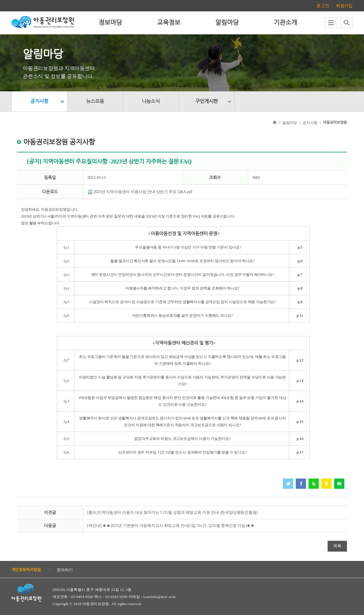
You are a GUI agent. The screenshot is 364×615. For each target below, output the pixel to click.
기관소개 (285, 23)
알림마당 (227, 23)
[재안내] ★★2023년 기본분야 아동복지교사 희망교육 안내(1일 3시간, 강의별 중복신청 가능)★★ (171, 526)
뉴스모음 (95, 101)
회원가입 (344, 6)
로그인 (323, 6)
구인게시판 (207, 101)
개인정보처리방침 (26, 570)
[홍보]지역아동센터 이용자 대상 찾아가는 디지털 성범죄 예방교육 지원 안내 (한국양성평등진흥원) (173, 512)
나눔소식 (151, 101)
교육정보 (169, 23)
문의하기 (65, 570)
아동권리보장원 (335, 122)
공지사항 (39, 101)
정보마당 (110, 23)
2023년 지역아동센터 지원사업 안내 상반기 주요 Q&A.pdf (143, 192)
